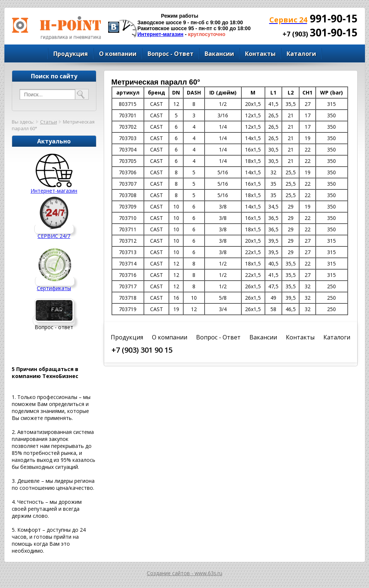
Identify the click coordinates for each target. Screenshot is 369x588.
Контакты (260, 54)
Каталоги (301, 54)
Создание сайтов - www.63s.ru (184, 573)
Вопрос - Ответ (171, 54)
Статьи (49, 122)
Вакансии (219, 54)
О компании (118, 54)
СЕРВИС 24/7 (54, 236)
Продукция (71, 54)
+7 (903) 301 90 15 (142, 350)
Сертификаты (54, 288)
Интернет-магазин (161, 34)
